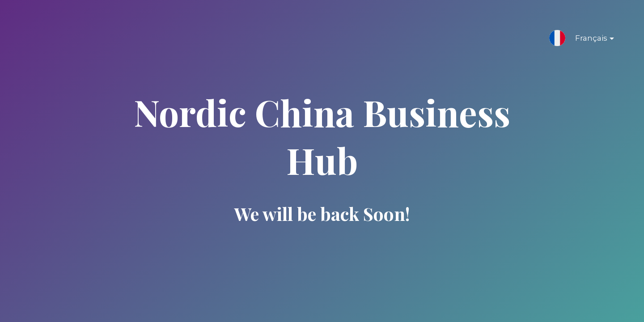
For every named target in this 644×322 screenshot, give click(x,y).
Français (587, 40)
